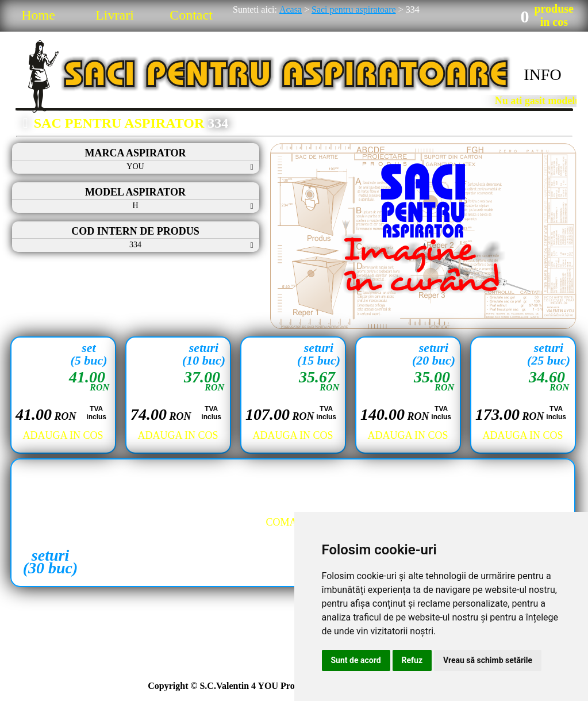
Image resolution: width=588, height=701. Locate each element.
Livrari (115, 15)
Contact (191, 15)
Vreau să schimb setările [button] (488, 660)
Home (38, 15)
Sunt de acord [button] (356, 660)
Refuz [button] (412, 660)
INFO (542, 74)
